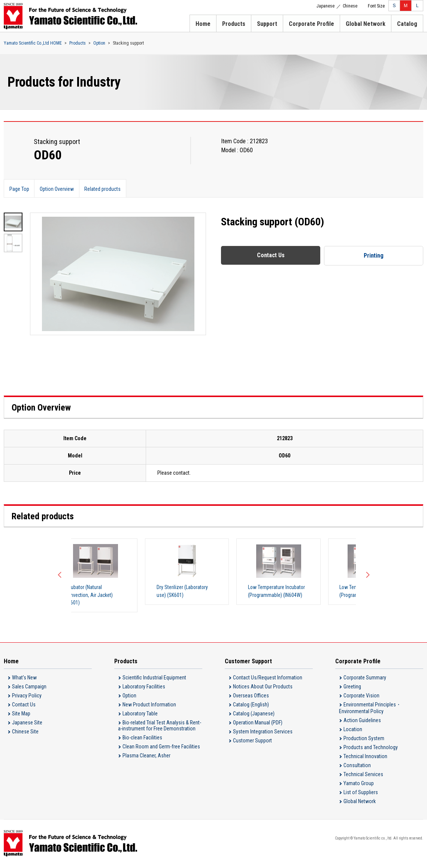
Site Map (21, 715)
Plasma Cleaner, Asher (146, 757)
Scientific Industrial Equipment (154, 679)
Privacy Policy (27, 697)
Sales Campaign (29, 688)
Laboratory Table (140, 715)
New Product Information (149, 706)
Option (99, 43)
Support (267, 24)
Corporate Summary (365, 679)
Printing (374, 256)
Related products (105, 189)
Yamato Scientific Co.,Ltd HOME (33, 43)
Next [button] (367, 576)
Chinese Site (25, 733)
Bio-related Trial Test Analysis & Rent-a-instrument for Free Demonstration (160, 727)
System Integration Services (263, 733)
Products (234, 24)
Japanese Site (27, 724)
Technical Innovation (365, 757)
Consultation (357, 766)
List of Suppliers (361, 793)
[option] (118, 274)
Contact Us (271, 255)
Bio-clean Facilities (142, 739)
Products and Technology (371, 748)
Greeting (352, 688)
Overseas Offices (251, 697)
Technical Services (363, 775)
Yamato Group (359, 784)
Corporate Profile (311, 24)
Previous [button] (60, 576)
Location (353, 730)
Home (203, 24)
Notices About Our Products (263, 688)
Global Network (366, 24)
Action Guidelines (362, 721)
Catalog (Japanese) (254, 715)
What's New (24, 679)
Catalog (407, 24)
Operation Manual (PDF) (258, 724)
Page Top (20, 189)
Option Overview (58, 189)
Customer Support (252, 742)
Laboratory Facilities (144, 688)
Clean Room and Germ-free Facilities (161, 748)
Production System (364, 739)
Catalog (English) (251, 706)
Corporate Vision (361, 697)
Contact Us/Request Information (268, 679)
